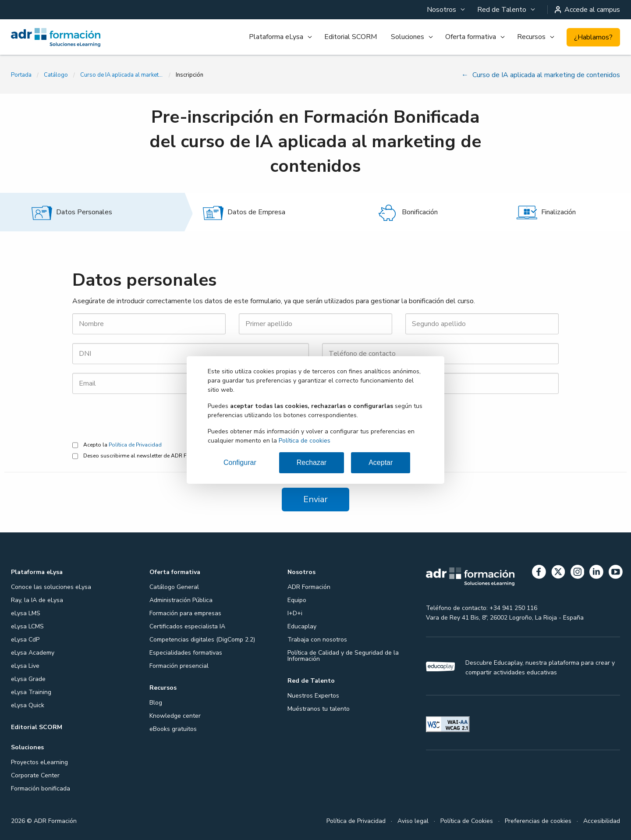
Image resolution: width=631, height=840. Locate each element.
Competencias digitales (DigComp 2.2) (202, 640)
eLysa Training (31, 692)
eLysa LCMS (27, 626)
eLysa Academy (33, 653)
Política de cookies (305, 441)
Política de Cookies (467, 821)
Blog (156, 703)
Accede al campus (588, 10)
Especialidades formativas (186, 653)
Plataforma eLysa (276, 37)
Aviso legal (413, 821)
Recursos (531, 37)
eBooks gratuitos (173, 729)
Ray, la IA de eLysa (37, 600)
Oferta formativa (471, 37)
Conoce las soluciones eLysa (51, 587)
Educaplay (302, 626)
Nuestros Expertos (313, 696)
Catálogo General (174, 587)
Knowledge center (175, 716)
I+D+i (295, 613)
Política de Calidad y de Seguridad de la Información (343, 656)
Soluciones (408, 37)
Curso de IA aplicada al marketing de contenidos (122, 75)
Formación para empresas (185, 613)
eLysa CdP (25, 640)
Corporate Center (35, 775)
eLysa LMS (26, 613)
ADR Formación (309, 587)
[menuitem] (445, 10)
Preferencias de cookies (538, 821)
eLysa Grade (28, 679)
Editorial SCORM (351, 37)
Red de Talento (502, 10)
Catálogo (56, 75)
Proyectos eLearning (39, 762)
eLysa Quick (28, 705)
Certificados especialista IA (187, 626)
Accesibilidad (602, 821)
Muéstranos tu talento (319, 709)
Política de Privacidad (135, 445)
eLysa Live (25, 666)
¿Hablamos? (593, 37)
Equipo (297, 600)
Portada (21, 75)
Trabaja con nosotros (317, 640)
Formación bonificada (41, 789)
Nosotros (441, 10)
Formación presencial (179, 666)
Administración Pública (181, 600)
